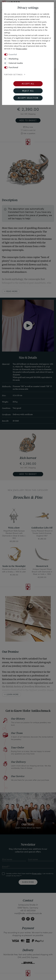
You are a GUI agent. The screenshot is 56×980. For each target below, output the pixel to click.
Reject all (28, 91)
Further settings (13, 75)
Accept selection (28, 98)
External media (16, 63)
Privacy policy (22, 49)
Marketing (13, 59)
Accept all (28, 84)
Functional (13, 68)
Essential (13, 55)
